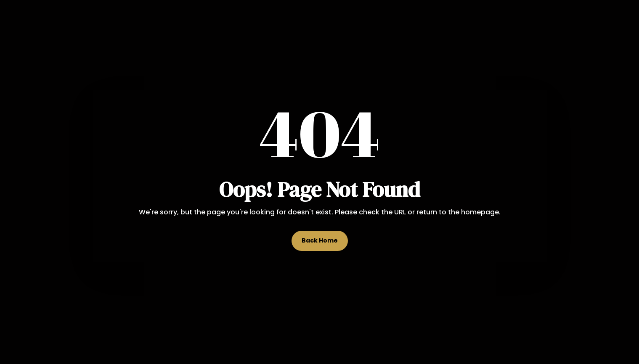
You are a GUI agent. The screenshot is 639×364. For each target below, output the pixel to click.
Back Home (320, 240)
